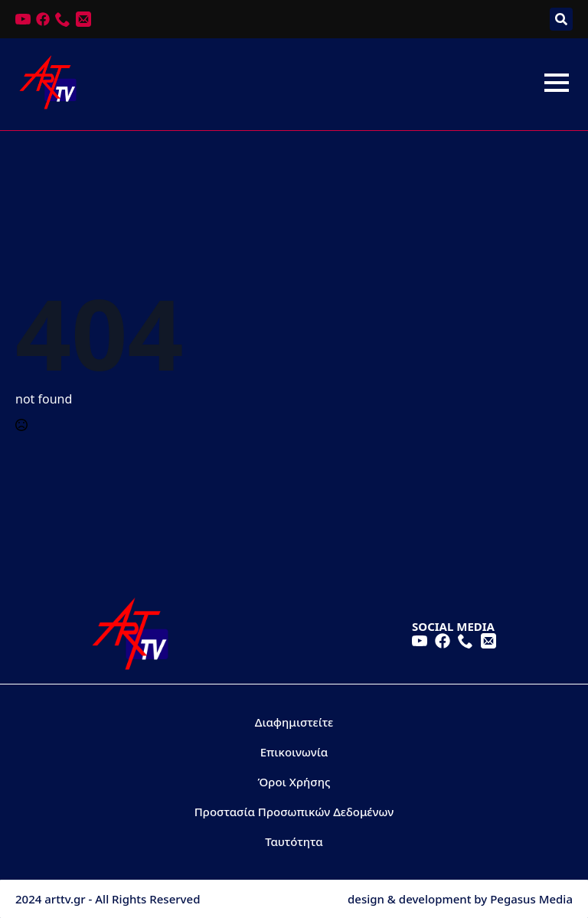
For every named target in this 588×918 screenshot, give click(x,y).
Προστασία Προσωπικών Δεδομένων (294, 812)
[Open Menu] (557, 83)
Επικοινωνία (294, 752)
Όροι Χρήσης (294, 782)
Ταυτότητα (294, 841)
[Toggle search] (561, 19)
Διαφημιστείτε (294, 722)
